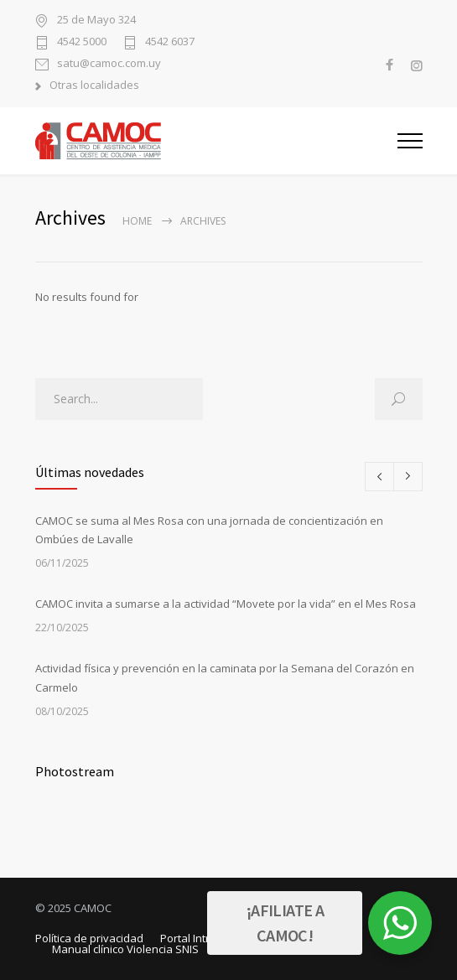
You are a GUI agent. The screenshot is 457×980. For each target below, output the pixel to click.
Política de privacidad (89, 938)
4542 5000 (82, 42)
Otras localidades (94, 86)
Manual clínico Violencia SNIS (125, 949)
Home (137, 221)
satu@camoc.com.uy (109, 64)
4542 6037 (170, 42)
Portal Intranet (197, 938)
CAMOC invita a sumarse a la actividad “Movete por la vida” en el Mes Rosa (226, 604)
